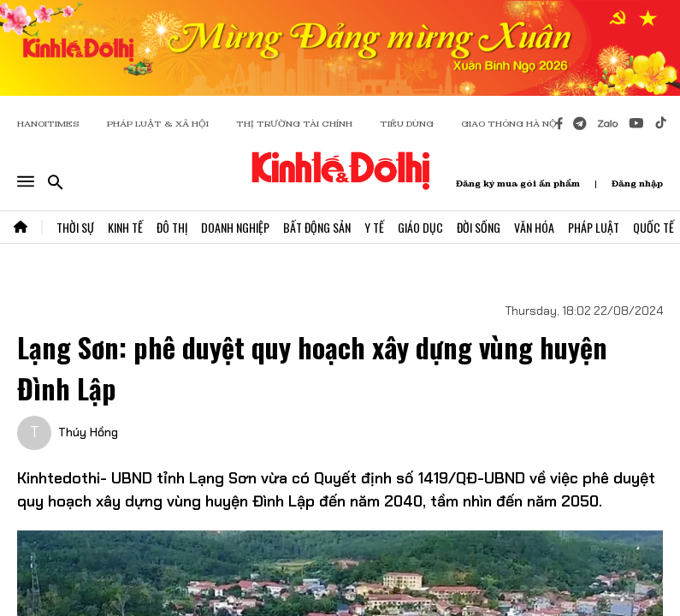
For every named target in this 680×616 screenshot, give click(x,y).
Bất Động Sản (317, 227)
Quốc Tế (653, 227)
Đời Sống (479, 227)
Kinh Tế (125, 227)
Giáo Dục (420, 227)
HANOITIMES (48, 124)
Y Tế (374, 227)
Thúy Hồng (88, 432)
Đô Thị (172, 227)
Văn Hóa (534, 227)
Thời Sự (75, 227)
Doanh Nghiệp (235, 227)
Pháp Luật (594, 227)
